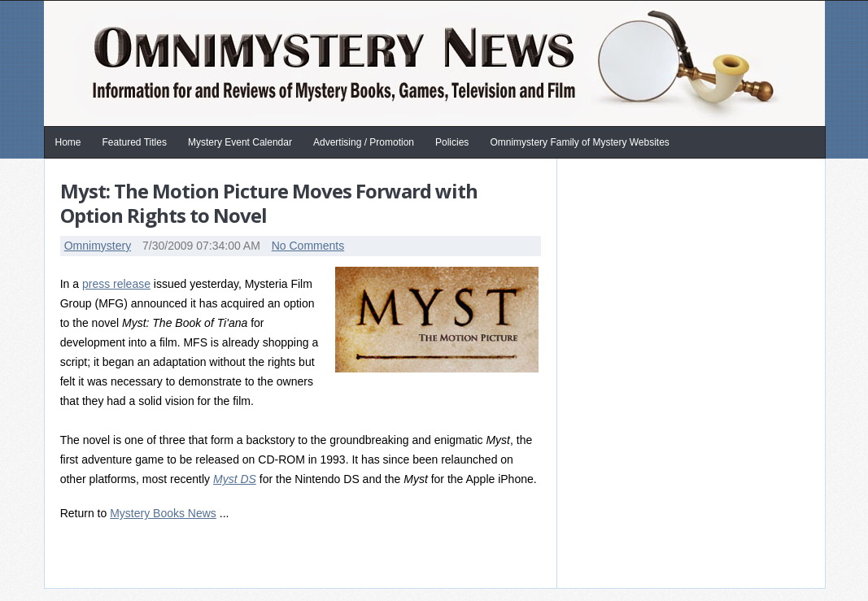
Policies (452, 142)
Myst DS (235, 479)
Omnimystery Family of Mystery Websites (579, 142)
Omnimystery (98, 246)
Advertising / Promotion (364, 142)
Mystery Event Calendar (240, 142)
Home (68, 142)
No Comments (308, 246)
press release (116, 284)
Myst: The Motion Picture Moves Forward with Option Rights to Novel (269, 203)
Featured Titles (135, 142)
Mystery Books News (163, 513)
